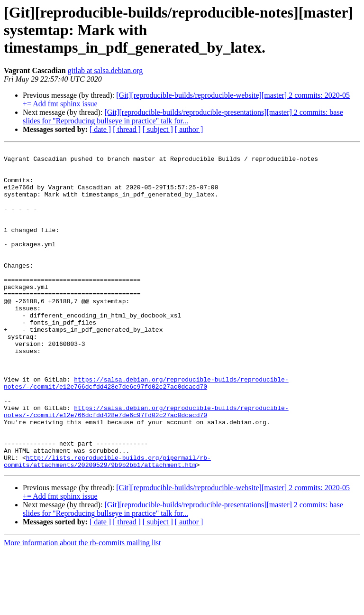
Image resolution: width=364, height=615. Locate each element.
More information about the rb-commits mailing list (82, 607)
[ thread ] (127, 129)
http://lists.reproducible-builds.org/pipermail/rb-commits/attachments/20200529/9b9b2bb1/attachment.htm (107, 524)
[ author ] (189, 129)
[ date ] (100, 129)
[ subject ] (158, 129)
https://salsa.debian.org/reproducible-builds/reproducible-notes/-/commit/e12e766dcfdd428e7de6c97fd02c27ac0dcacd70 (146, 430)
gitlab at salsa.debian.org (105, 70)
